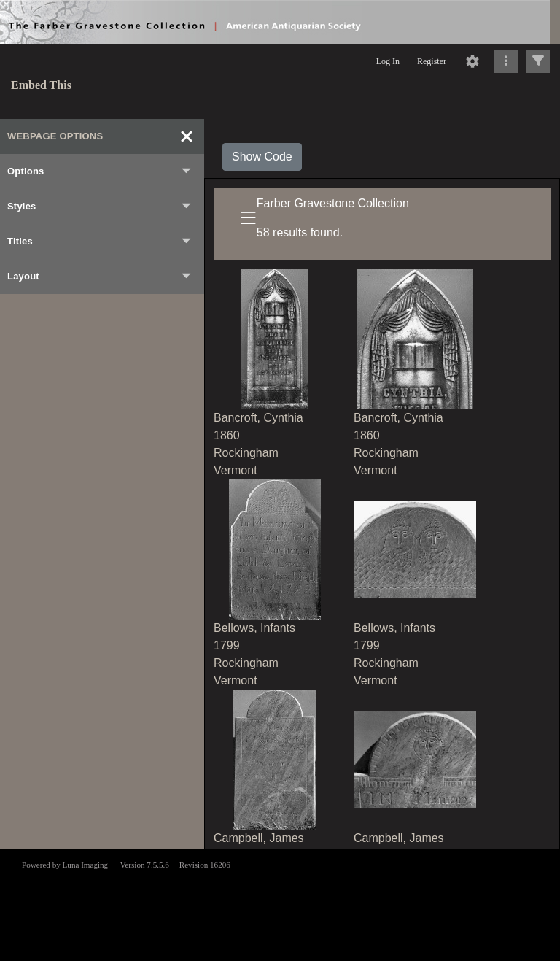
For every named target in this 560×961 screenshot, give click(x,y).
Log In (388, 61)
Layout (100, 277)
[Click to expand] (538, 61)
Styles (100, 207)
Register (432, 61)
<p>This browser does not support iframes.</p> (280, 903)
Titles (100, 242)
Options (100, 171)
